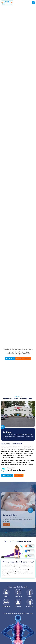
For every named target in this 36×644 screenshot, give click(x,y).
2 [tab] (8, 532)
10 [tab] (30, 532)
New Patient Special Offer (23, 359)
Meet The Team (10, 359)
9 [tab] (28, 532)
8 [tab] (25, 532)
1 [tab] (6, 532)
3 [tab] (11, 532)
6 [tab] (19, 532)
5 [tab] (17, 532)
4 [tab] (14, 532)
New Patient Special (16, 470)
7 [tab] (22, 532)
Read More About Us (7, 475)
